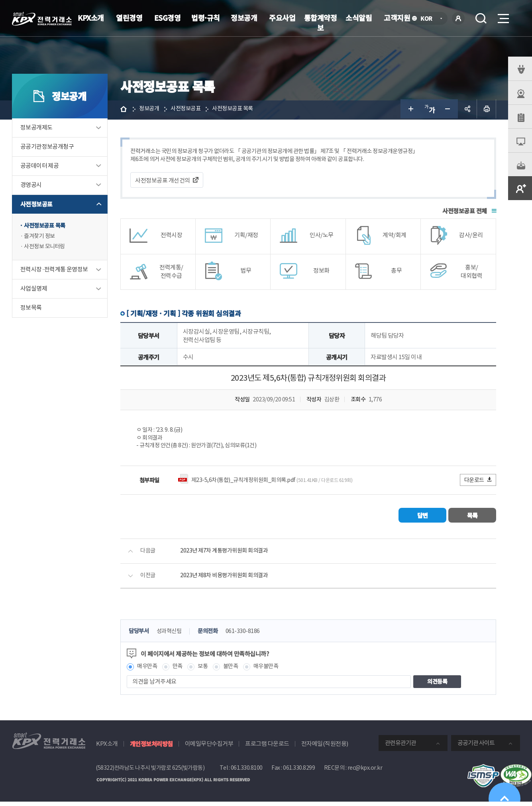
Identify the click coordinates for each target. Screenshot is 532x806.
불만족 (238, 671)
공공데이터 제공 (39, 167)
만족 (183, 671)
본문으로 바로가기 (0, 0)
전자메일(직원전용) (325, 748)
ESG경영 (168, 18)
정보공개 (244, 18)
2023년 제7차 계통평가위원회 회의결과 (230, 555)
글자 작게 (448, 110)
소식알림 (359, 18)
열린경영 (129, 18)
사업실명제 (34, 292)
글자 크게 (410, 110)
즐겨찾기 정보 (41, 238)
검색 (481, 18)
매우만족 (151, 671)
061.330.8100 (247, 773)
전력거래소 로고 (42, 19)
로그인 (458, 18)
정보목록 (31, 311)
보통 (209, 671)
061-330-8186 (251, 636)
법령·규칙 (206, 18)
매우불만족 (275, 671)
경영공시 (31, 186)
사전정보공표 (36, 205)
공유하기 (467, 110)
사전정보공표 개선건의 (166, 182)
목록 (472, 519)
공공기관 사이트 (476, 748)
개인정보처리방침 (151, 748)
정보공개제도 (36, 129)
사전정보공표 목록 (46, 227)
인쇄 (487, 110)
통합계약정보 (321, 23)
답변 (423, 519)
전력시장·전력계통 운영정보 (54, 272)
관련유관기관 (400, 748)
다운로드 (478, 484)
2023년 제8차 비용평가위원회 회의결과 (230, 580)
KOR (429, 19)
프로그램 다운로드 (267, 748)
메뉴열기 (503, 16)
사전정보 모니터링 (46, 249)
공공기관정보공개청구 (47, 148)
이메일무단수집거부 (209, 748)
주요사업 (282, 18)
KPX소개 (91, 18)
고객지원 (397, 18)
